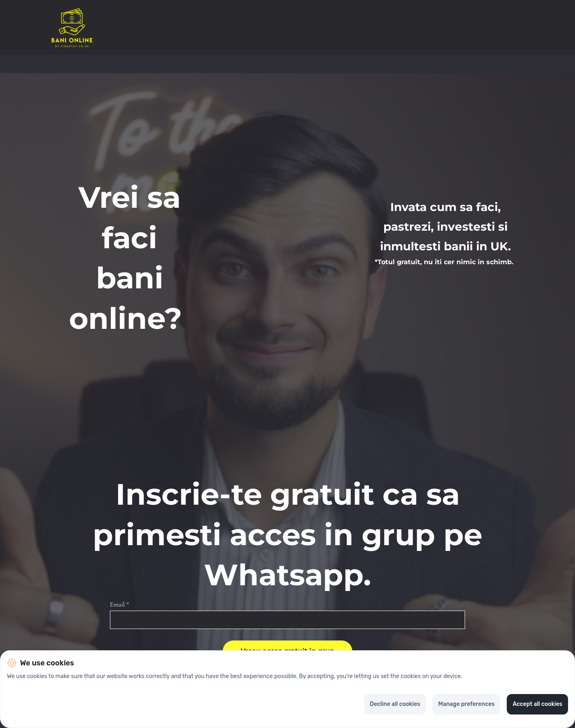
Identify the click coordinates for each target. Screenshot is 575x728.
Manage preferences (466, 704)
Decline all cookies (395, 704)
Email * (120, 605)
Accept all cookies (537, 704)
